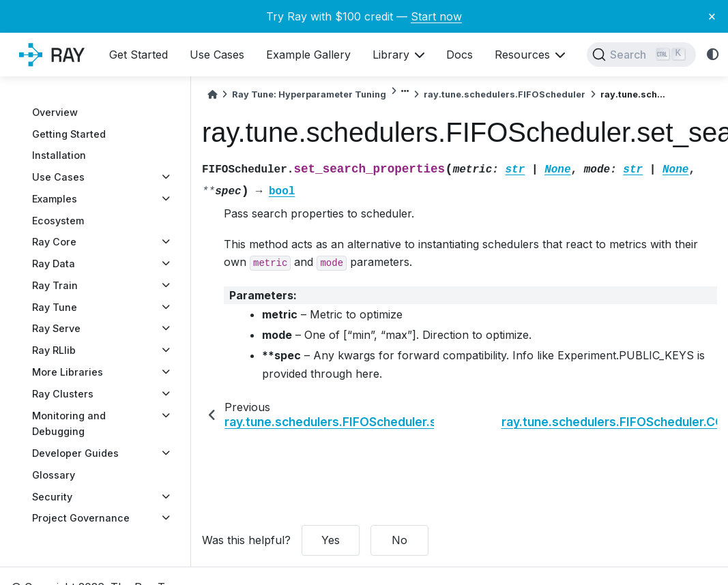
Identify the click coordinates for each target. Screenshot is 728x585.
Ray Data (54, 264)
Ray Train (55, 285)
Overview (55, 112)
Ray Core (54, 242)
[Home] (212, 94)
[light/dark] (713, 55)
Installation (59, 155)
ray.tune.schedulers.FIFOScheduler (505, 94)
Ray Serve (56, 328)
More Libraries (68, 372)
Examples (55, 199)
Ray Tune (55, 307)
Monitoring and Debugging (69, 424)
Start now (436, 16)
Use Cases (58, 177)
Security (52, 497)
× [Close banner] (712, 16)
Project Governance (81, 518)
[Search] (641, 55)
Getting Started (69, 134)
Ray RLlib (54, 350)
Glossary (54, 475)
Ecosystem (58, 221)
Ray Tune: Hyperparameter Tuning (309, 94)
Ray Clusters (63, 394)
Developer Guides (75, 453)
